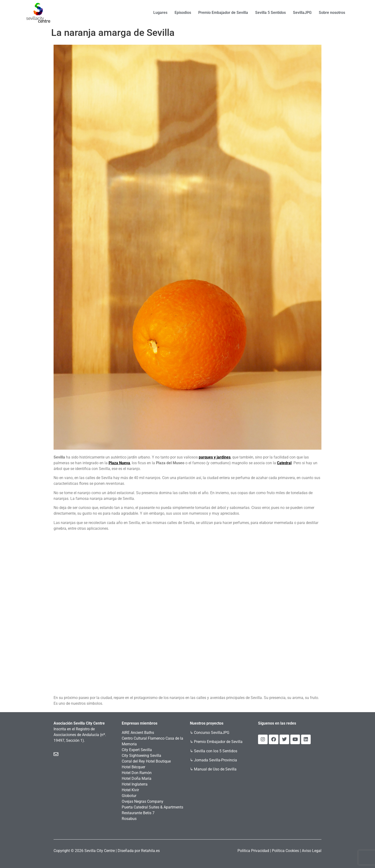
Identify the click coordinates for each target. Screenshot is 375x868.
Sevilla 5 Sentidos (270, 13)
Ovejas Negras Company (143, 801)
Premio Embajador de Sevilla (223, 13)
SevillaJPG (302, 13)
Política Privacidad (253, 851)
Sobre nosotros (332, 13)
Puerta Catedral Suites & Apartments (152, 807)
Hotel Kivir (130, 790)
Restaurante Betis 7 (138, 813)
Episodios (183, 13)
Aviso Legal (312, 851)
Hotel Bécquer (133, 767)
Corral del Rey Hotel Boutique (146, 761)
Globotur (129, 796)
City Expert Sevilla (137, 750)
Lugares (160, 13)
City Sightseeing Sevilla (141, 756)
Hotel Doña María (137, 778)
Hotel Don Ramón (137, 773)
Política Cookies (285, 851)
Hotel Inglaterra (135, 784)
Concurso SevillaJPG (212, 733)
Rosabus (129, 819)
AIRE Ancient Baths (138, 733)
